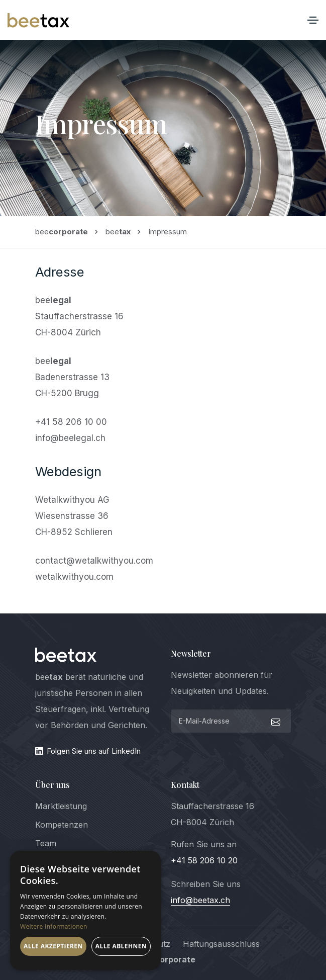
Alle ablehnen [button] (121, 946)
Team (46, 843)
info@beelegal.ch (70, 438)
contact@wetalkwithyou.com (94, 561)
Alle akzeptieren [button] (53, 946)
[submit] (275, 721)
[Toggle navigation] (313, 20)
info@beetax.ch (200, 900)
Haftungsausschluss (221, 944)
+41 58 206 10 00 (71, 422)
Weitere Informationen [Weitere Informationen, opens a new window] (54, 926)
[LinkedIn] (95, 751)
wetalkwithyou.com (74, 577)
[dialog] (85, 910)
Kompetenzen (62, 825)
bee (62, 232)
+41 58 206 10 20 (204, 860)
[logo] (66, 655)
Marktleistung (61, 806)
